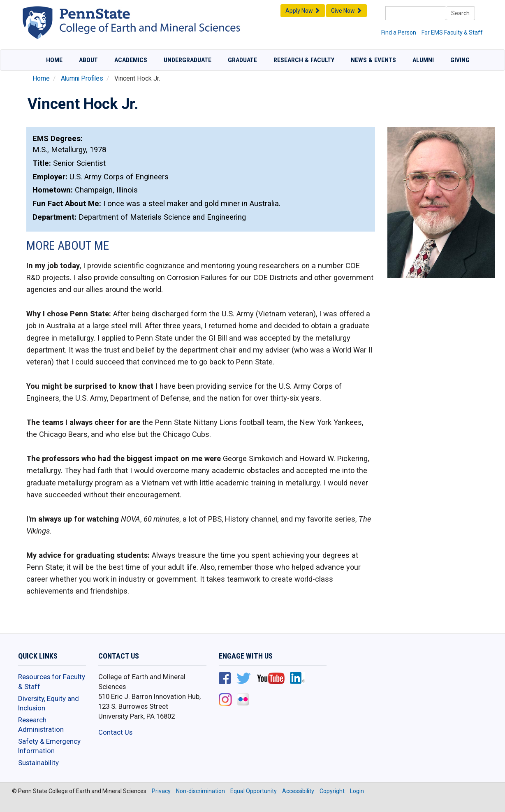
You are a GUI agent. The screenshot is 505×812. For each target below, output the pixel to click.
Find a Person (399, 32)
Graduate (242, 60)
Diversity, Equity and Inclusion (49, 703)
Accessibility (298, 791)
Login (357, 791)
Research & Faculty (304, 60)
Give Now (346, 11)
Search (460, 13)
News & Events (373, 60)
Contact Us (115, 732)
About (88, 60)
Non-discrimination (200, 791)
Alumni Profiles (82, 79)
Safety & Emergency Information (49, 746)
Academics (131, 60)
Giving (460, 60)
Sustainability (38, 763)
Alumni (423, 60)
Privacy (161, 791)
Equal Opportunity (254, 791)
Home (54, 60)
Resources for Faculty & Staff (52, 682)
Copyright (332, 791)
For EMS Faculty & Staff (452, 32)
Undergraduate (188, 60)
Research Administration (41, 725)
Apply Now (303, 11)
